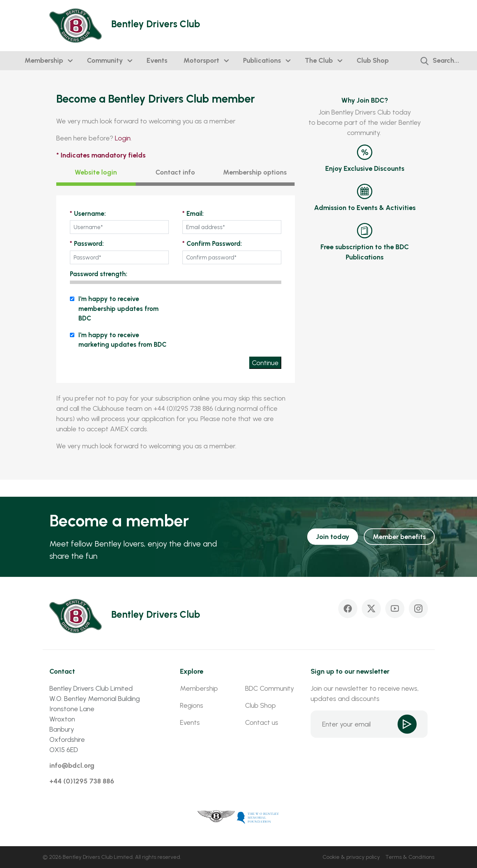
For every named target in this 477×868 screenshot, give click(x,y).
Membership (44, 60)
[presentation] (229, 308)
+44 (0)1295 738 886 (82, 781)
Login (123, 138)
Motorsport (201, 60)
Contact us (262, 722)
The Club (319, 60)
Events (157, 60)
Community (105, 60)
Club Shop (373, 60)
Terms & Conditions (410, 857)
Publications (262, 60)
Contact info (175, 172)
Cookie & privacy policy (351, 857)
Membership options (255, 172)
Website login (96, 172)
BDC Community (270, 688)
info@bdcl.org (72, 765)
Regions (192, 705)
